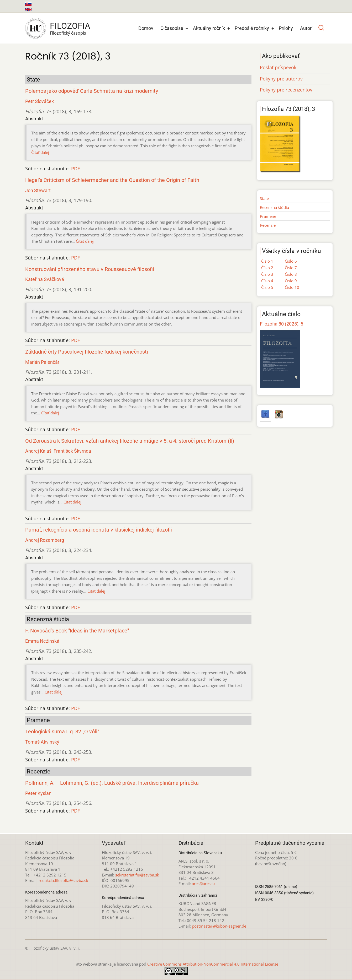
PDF (75, 169)
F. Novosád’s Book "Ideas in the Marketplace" (77, 631)
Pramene (268, 216)
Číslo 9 (291, 281)
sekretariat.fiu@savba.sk (137, 875)
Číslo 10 (292, 287)
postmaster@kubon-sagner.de (219, 926)
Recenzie (268, 225)
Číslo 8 (291, 274)
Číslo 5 (267, 287)
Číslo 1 (267, 261)
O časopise (172, 28)
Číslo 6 (291, 261)
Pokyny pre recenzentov (286, 90)
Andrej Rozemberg (45, 540)
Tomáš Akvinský (42, 742)
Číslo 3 (267, 274)
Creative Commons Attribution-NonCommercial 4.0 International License (213, 964)
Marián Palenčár (42, 362)
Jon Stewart (38, 190)
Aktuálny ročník (209, 28)
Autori (306, 28)
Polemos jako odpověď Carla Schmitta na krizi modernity (92, 91)
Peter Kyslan (38, 793)
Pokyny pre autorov (281, 79)
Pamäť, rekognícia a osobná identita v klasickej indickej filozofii (99, 530)
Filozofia (70, 26)
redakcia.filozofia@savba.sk (63, 880)
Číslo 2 (267, 268)
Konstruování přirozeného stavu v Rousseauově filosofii (90, 269)
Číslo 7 (291, 268)
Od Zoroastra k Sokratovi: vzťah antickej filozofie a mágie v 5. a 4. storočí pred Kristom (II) (130, 441)
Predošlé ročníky (252, 28)
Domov (146, 28)
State (264, 198)
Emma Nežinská (42, 641)
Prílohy (286, 28)
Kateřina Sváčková (45, 279)
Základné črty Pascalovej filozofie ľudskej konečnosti (87, 352)
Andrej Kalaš (38, 451)
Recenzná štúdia (274, 207)
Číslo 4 (267, 281)
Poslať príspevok (278, 67)
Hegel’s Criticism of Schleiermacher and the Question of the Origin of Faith (112, 180)
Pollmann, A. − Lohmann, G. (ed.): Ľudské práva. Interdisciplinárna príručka (112, 783)
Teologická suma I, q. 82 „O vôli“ (62, 732)
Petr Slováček (40, 101)
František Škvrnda (72, 451)
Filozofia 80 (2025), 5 (282, 324)
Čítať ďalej (40, 152)
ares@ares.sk (204, 884)
